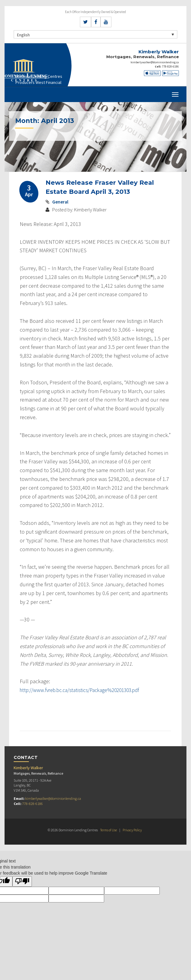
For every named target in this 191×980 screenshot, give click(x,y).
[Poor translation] (22, 881)
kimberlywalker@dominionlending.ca (156, 62)
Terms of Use (108, 830)
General (60, 202)
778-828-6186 (172, 66)
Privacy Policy (133, 830)
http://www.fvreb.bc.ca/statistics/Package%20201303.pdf (84, 690)
